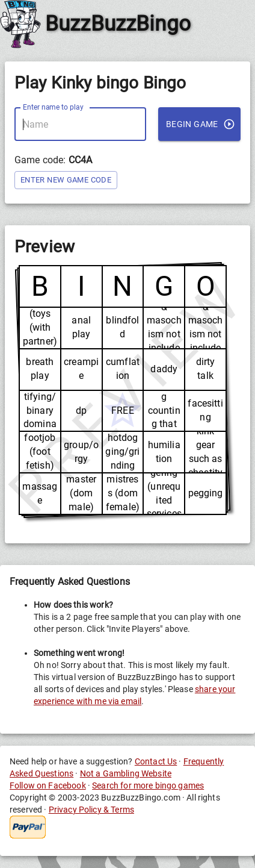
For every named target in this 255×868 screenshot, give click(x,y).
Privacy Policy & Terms (91, 810)
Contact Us (156, 761)
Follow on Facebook (48, 785)
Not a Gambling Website (126, 773)
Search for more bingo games (148, 785)
